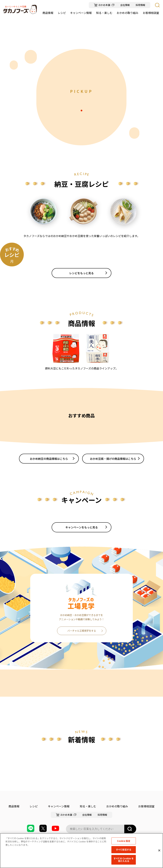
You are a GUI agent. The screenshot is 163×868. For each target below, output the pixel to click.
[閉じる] (159, 851)
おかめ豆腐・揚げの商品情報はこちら (113, 459)
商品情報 (14, 806)
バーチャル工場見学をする (82, 631)
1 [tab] (81, 111)
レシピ (34, 806)
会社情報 (125, 5)
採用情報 (140, 5)
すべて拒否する (124, 850)
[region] (81, 851)
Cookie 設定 (124, 841)
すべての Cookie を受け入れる (124, 860)
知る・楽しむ (88, 806)
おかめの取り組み (117, 806)
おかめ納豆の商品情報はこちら (49, 459)
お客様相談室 (146, 806)
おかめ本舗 (104, 5)
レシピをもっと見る (81, 273)
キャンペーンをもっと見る (82, 527)
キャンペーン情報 (59, 806)
